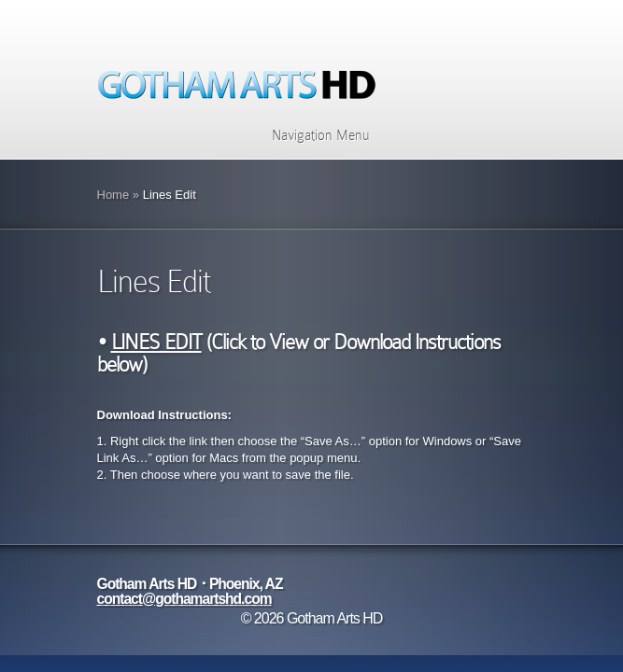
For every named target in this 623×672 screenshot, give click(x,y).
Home (113, 195)
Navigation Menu (309, 135)
